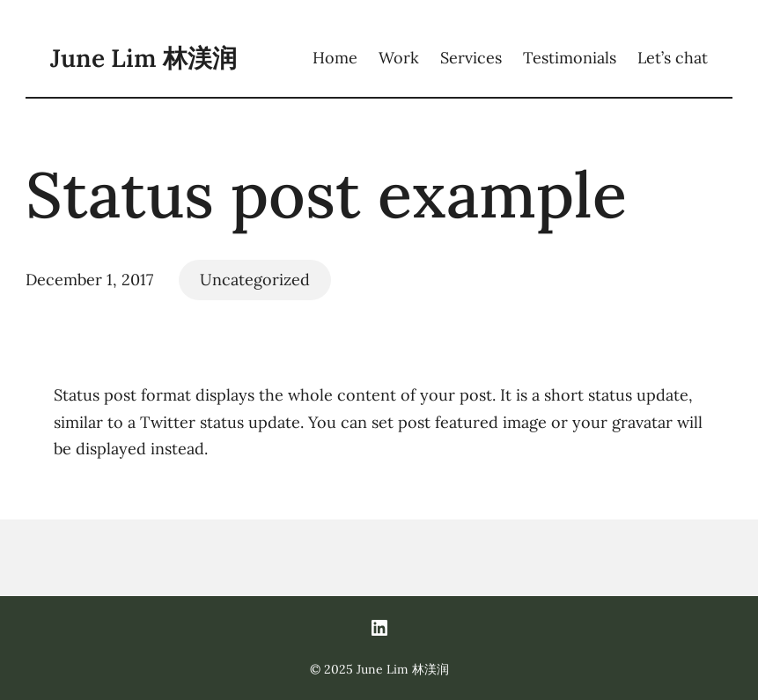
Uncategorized (255, 280)
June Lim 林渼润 (144, 58)
